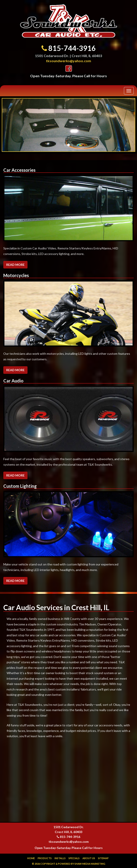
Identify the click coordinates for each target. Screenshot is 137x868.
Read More (15, 265)
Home (31, 858)
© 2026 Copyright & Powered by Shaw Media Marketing (69, 864)
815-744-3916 (72, 48)
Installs (60, 858)
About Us (89, 858)
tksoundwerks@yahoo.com (68, 61)
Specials (74, 858)
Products (45, 858)
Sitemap (103, 858)
